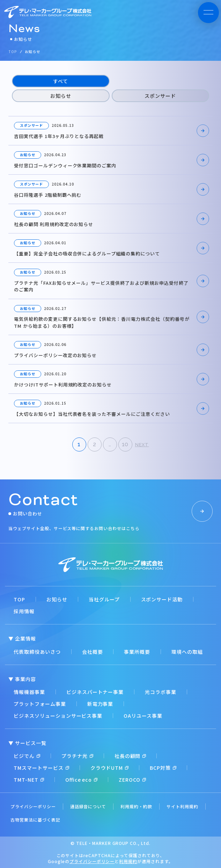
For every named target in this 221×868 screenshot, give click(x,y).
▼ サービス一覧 (27, 743)
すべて (61, 81)
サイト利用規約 (182, 806)
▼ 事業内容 (22, 679)
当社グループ (104, 599)
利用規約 (128, 861)
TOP (19, 599)
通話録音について (88, 806)
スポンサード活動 (162, 599)
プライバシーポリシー (33, 806)
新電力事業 (100, 704)
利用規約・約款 (136, 806)
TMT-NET (29, 780)
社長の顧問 (130, 756)
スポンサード (160, 96)
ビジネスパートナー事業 (95, 692)
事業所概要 (137, 652)
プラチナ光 (77, 756)
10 (125, 444)
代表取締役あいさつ (37, 652)
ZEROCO (132, 780)
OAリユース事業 (143, 716)
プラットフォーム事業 (40, 704)
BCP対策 (163, 768)
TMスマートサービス (41, 768)
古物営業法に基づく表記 (35, 820)
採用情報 (24, 611)
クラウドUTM (110, 768)
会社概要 (93, 652)
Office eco (82, 780)
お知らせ (61, 96)
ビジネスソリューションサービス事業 (58, 716)
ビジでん (27, 756)
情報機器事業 (29, 692)
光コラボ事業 (161, 692)
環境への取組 (187, 652)
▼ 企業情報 (22, 638)
